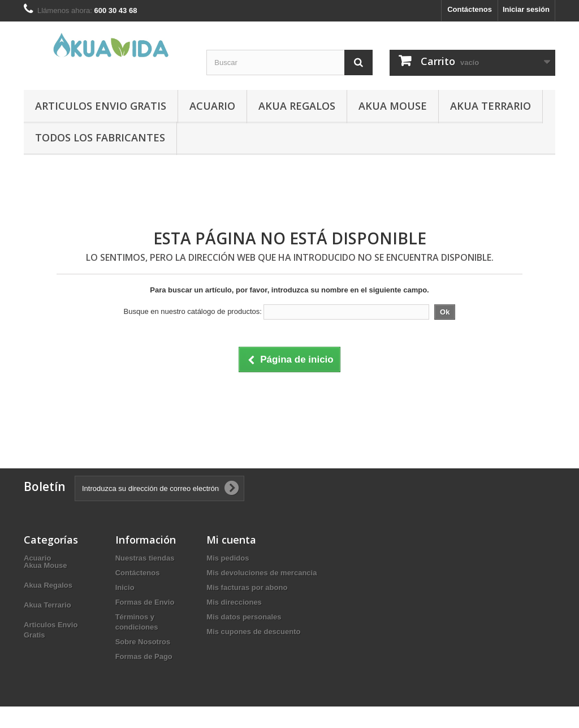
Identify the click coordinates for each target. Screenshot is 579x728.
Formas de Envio (145, 602)
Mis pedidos (228, 558)
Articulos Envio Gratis (101, 106)
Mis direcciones (234, 602)
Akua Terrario (491, 106)
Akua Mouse (393, 106)
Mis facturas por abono (247, 587)
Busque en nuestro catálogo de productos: (193, 311)
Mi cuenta (231, 540)
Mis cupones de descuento (253, 632)
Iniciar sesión (526, 9)
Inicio (125, 587)
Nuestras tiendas (145, 558)
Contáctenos (470, 9)
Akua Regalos (297, 106)
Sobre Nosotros (143, 642)
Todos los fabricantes (100, 137)
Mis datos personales (244, 617)
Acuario (212, 106)
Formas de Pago (144, 656)
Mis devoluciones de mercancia (262, 573)
